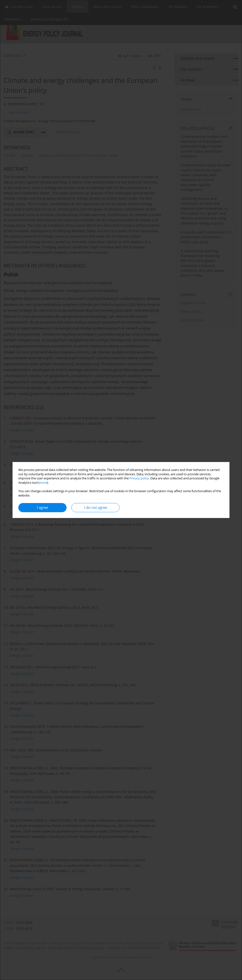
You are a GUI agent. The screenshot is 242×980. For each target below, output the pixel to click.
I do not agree (96, 507)
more (43, 483)
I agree (42, 507)
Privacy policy (139, 478)
